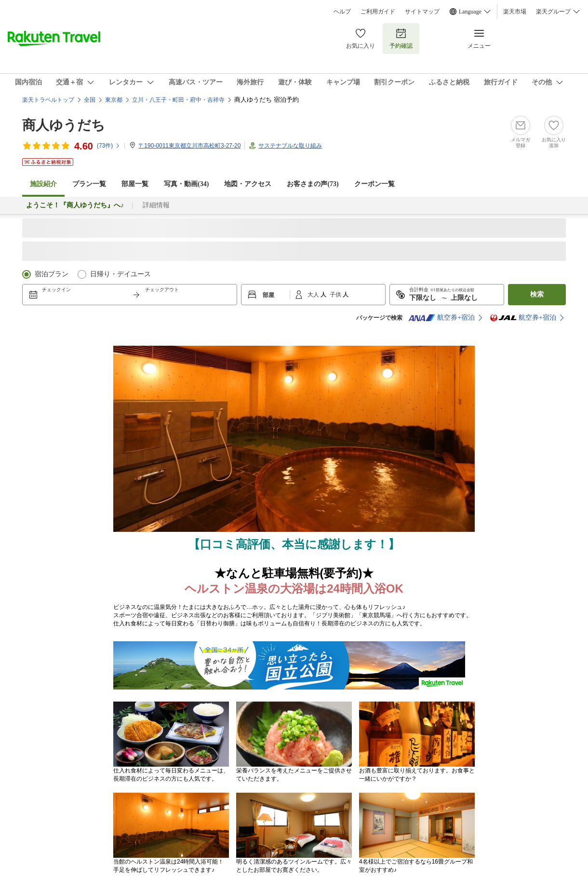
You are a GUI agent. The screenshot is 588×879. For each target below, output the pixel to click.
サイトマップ (422, 12)
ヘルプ (342, 12)
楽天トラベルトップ (48, 100)
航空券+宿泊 (441, 318)
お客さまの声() (313, 184)
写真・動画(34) (186, 184)
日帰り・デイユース (120, 274)
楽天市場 (515, 12)
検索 (537, 294)
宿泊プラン (52, 274)
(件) (109, 146)
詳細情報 (156, 205)
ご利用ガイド (378, 12)
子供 (336, 295)
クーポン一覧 (374, 184)
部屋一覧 (135, 184)
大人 (314, 295)
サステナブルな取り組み (290, 146)
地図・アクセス (248, 184)
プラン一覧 (89, 184)
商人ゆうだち (64, 125)
